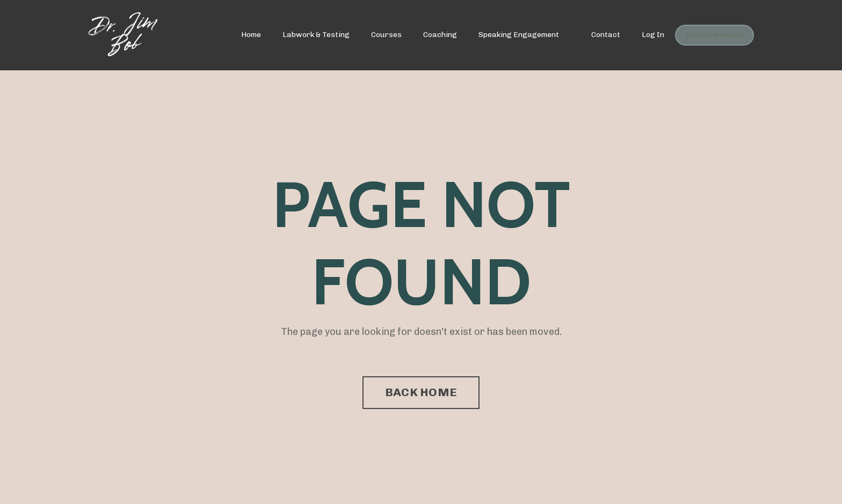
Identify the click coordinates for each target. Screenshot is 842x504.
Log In (653, 35)
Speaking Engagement (519, 35)
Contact (606, 35)
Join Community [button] (715, 35)
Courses (386, 35)
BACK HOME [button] (421, 392)
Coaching (440, 35)
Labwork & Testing (316, 35)
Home (251, 35)
